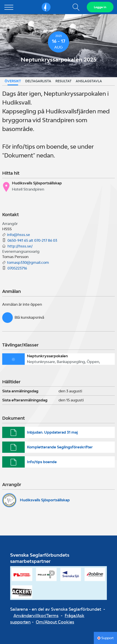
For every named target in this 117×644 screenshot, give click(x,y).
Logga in (100, 7)
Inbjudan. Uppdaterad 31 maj (52, 432)
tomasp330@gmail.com (28, 262)
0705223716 (17, 268)
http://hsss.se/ (20, 246)
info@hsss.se (19, 235)
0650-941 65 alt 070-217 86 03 (32, 240)
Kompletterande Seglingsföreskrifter (60, 447)
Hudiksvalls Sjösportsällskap (45, 500)
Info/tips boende (42, 462)
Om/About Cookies (55, 622)
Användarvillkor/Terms (36, 616)
